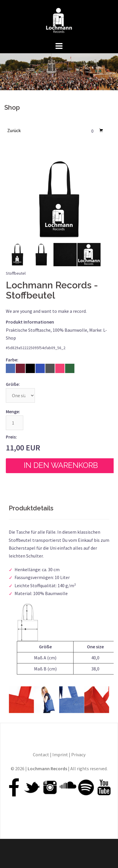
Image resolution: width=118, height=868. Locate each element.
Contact (41, 755)
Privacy (78, 755)
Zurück (14, 130)
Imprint (60, 755)
